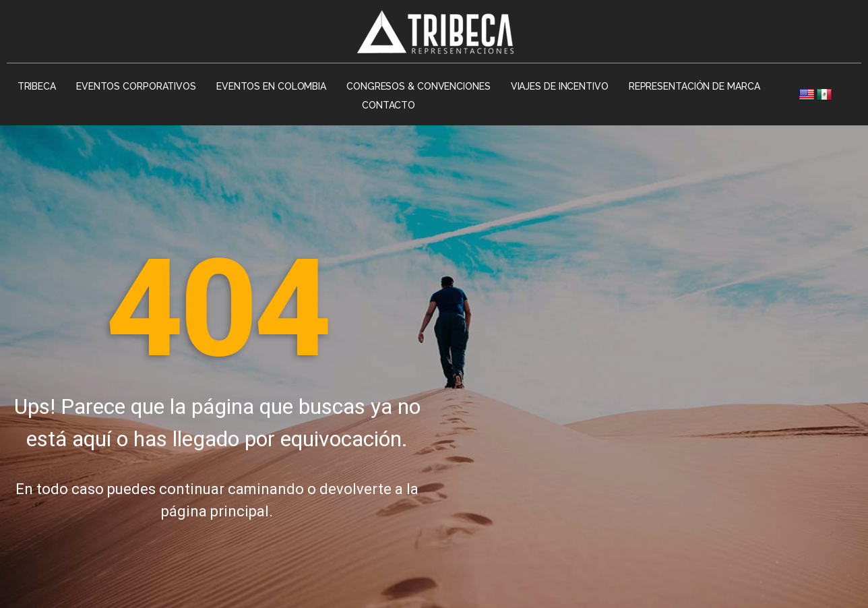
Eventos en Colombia (271, 86)
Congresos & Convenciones (418, 86)
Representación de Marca (694, 86)
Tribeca (37, 86)
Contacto (389, 105)
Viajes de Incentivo (560, 86)
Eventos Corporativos (136, 86)
